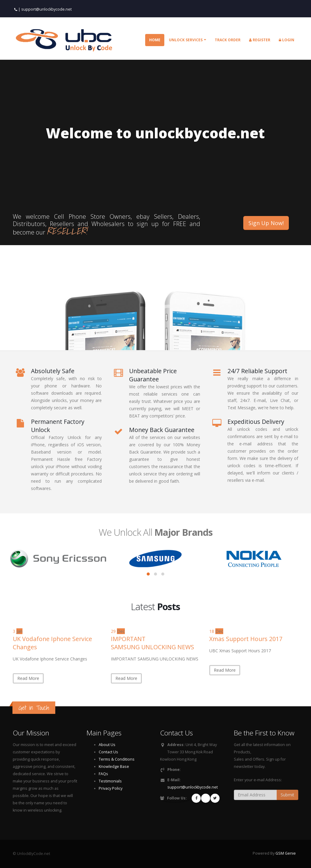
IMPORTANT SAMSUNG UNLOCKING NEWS (152, 643)
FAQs (103, 774)
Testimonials (110, 781)
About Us (107, 745)
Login (287, 40)
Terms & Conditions (117, 759)
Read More (28, 678)
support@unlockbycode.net (46, 9)
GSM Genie (286, 853)
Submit (287, 795)
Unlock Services (186, 40)
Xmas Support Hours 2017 (246, 639)
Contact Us (108, 752)
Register (260, 40)
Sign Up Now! (266, 223)
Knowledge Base (114, 767)
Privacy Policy (111, 788)
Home (155, 40)
